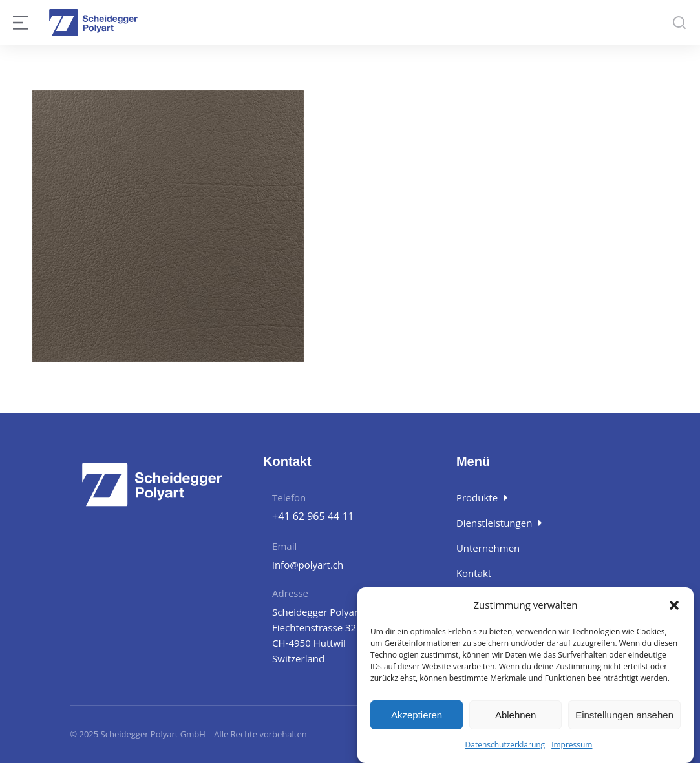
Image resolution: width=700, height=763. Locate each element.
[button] (674, 605)
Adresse (290, 593)
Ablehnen (515, 715)
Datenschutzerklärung (505, 745)
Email (284, 546)
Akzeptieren (417, 715)
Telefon (289, 497)
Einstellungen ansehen (624, 715)
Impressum (572, 745)
